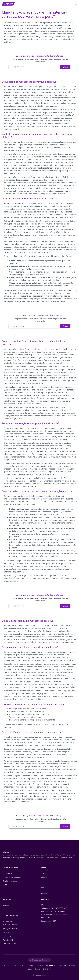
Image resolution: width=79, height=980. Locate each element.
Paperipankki (8, 940)
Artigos (44, 893)
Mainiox (6, 932)
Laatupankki (7, 921)
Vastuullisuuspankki (10, 925)
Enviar (65, 67)
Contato (44, 877)
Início (43, 873)
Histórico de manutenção (12, 877)
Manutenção (8, 873)
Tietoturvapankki (9, 944)
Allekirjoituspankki (10, 929)
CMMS (5, 885)
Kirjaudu (6, 905)
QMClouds (7, 936)
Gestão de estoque (10, 881)
